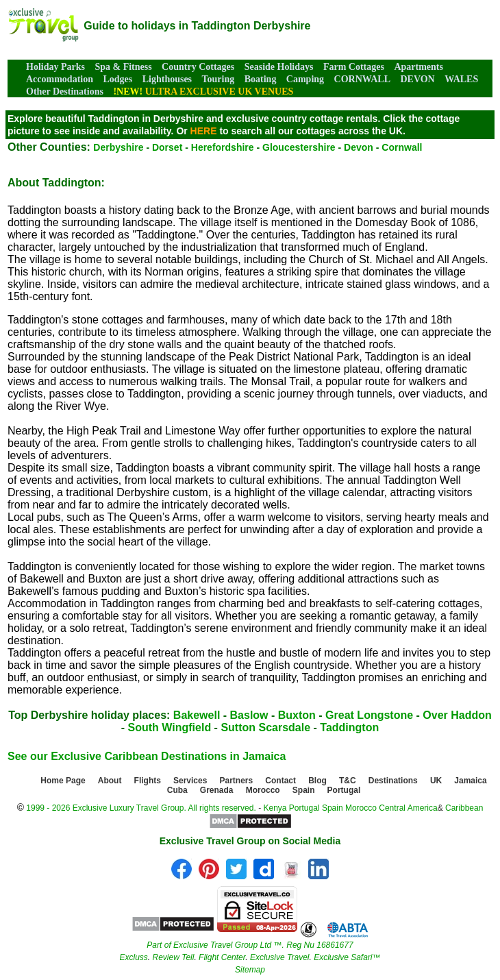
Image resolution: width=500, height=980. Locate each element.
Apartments (418, 67)
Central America (408, 808)
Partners (237, 781)
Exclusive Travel (279, 957)
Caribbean (464, 808)
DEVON (417, 79)
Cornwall (402, 147)
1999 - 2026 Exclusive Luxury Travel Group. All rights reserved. (141, 808)
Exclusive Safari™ (347, 957)
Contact (280, 781)
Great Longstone (369, 715)
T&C (348, 781)
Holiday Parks (55, 67)
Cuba (177, 790)
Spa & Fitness (123, 67)
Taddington (349, 727)
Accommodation (60, 79)
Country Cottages (198, 67)
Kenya (275, 808)
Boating (261, 79)
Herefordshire (223, 147)
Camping (305, 79)
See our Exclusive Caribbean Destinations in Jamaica (147, 756)
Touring (218, 79)
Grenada (217, 790)
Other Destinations (65, 91)
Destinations (393, 781)
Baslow (249, 715)
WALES (461, 79)
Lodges (117, 79)
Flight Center (222, 957)
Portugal (344, 790)
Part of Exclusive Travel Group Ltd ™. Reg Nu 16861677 (250, 945)
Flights (148, 781)
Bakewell (197, 715)
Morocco (263, 790)
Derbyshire (118, 147)
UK (436, 781)
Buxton (297, 715)
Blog (317, 781)
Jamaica (470, 781)
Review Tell (173, 957)
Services (190, 781)
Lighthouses (167, 79)
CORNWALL (362, 79)
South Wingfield (170, 727)
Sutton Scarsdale (265, 727)
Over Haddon (457, 715)
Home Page (63, 781)
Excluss (133, 957)
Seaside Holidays (279, 67)
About (110, 781)
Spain (304, 790)
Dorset (167, 147)
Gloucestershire (299, 147)
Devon (359, 147)
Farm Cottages (354, 67)
